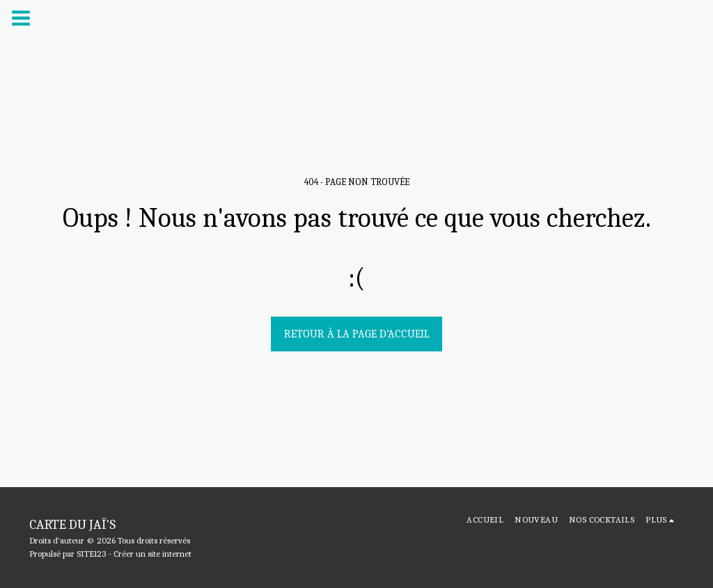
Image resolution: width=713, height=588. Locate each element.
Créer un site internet (152, 554)
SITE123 (92, 554)
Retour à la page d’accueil (357, 334)
